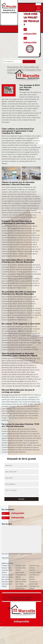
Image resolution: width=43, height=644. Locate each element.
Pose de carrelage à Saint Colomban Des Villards (35, 574)
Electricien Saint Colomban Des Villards (7, 584)
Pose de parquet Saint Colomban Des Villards (7, 577)
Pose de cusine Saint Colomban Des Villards (21, 582)
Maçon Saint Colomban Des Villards (21, 575)
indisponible (18, 513)
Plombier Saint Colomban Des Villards (21, 568)
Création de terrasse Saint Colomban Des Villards (7, 569)
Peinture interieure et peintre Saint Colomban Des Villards (34, 584)
